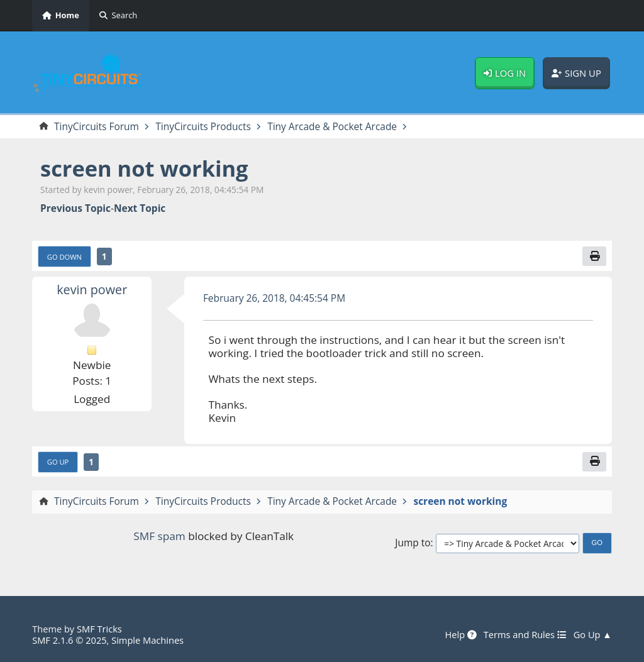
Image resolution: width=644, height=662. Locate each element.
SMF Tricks (99, 629)
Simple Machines (147, 640)
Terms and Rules (525, 635)
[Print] (594, 256)
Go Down (64, 257)
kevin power (92, 290)
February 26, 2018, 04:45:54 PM (274, 298)
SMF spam (159, 536)
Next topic (140, 208)
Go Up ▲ (593, 635)
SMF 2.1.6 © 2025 (69, 640)
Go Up (58, 462)
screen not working (144, 168)
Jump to (413, 543)
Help (460, 635)
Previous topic (75, 208)
